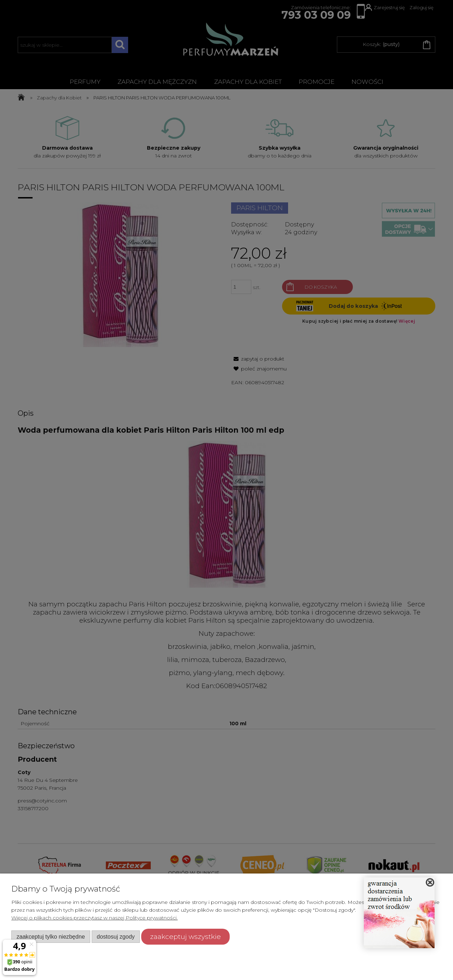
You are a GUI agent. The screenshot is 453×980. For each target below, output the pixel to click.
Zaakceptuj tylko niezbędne (51, 936)
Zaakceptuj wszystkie (185, 937)
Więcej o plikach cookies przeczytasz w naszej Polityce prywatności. (94, 918)
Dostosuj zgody (116, 936)
